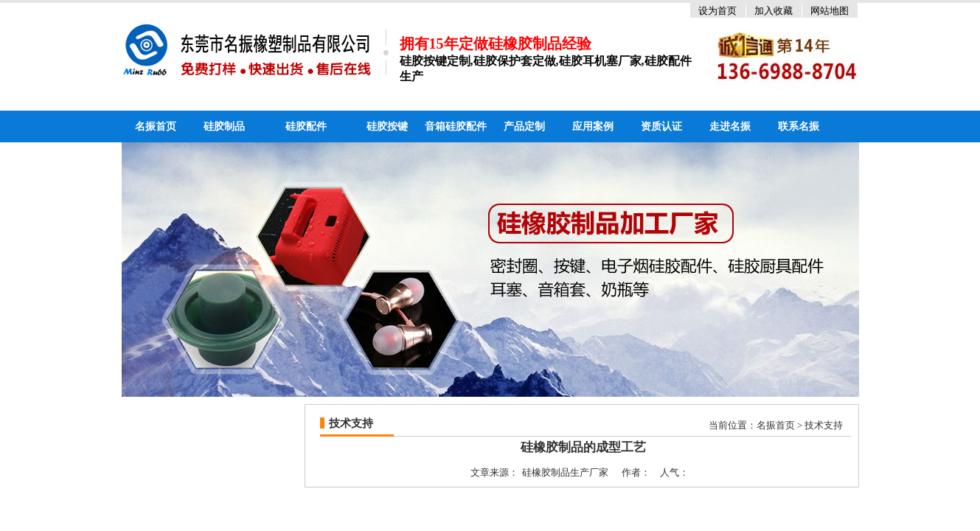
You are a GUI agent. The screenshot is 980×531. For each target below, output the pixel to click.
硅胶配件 (306, 126)
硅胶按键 (387, 126)
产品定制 (524, 126)
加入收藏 (774, 11)
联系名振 (799, 126)
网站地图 (830, 11)
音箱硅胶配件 (456, 126)
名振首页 (156, 126)
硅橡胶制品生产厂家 (565, 472)
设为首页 (717, 11)
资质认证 (661, 126)
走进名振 (730, 126)
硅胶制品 (224, 126)
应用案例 (593, 126)
